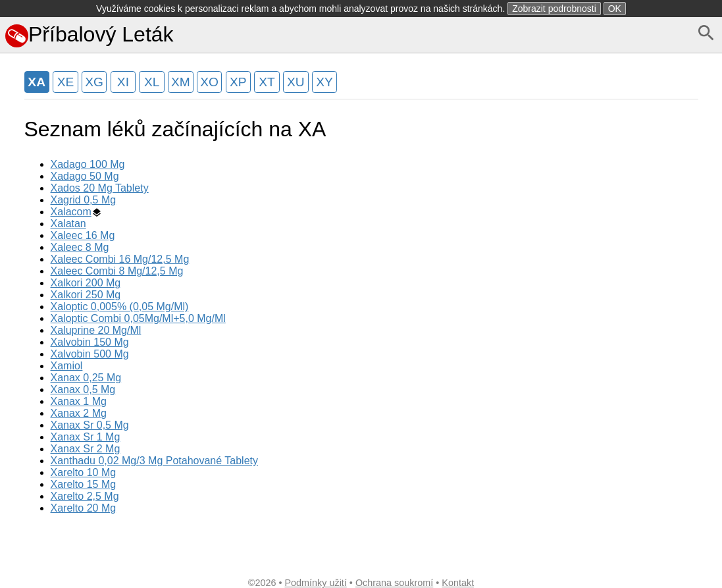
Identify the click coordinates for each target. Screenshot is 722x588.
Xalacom (71, 212)
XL (152, 82)
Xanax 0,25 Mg (86, 378)
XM (181, 82)
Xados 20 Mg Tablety (100, 188)
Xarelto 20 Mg (84, 508)
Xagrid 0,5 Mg (84, 200)
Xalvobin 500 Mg (90, 354)
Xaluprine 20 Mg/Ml (96, 330)
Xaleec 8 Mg (80, 247)
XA (37, 82)
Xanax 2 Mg (79, 413)
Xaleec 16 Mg (83, 235)
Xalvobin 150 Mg (90, 342)
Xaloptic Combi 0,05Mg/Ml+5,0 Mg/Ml (138, 318)
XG (94, 82)
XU (296, 82)
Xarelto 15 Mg (84, 484)
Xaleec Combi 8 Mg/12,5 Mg (117, 271)
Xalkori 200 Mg (86, 283)
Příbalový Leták (90, 34)
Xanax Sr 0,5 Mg (90, 425)
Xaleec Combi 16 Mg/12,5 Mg (120, 259)
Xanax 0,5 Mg (83, 389)
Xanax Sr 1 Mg (86, 437)
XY (324, 82)
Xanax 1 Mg (79, 401)
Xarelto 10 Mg (84, 472)
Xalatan (68, 224)
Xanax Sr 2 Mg (86, 449)
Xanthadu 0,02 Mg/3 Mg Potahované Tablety (154, 461)
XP (238, 82)
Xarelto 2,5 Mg (85, 496)
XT (267, 82)
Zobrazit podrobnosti (554, 9)
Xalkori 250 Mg (86, 295)
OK (615, 9)
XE (66, 82)
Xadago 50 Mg (85, 176)
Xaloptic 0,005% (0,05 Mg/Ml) (120, 307)
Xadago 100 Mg (88, 164)
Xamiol (67, 366)
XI (123, 82)
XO (209, 82)
